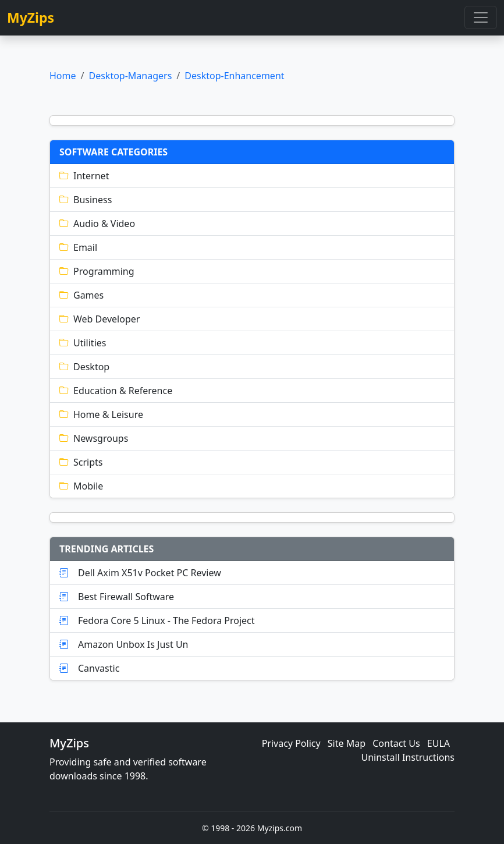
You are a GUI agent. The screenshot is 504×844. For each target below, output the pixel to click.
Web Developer (100, 319)
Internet (84, 176)
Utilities (83, 343)
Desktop (84, 367)
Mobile (81, 486)
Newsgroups (94, 438)
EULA (439, 743)
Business (86, 200)
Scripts (81, 462)
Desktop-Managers (130, 76)
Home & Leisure (101, 414)
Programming (97, 271)
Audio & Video (97, 224)
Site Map (347, 743)
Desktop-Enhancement (234, 76)
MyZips (31, 17)
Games (81, 295)
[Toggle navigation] (481, 17)
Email (78, 247)
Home (63, 76)
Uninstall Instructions (408, 757)
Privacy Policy (291, 743)
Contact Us (396, 743)
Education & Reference (116, 391)
